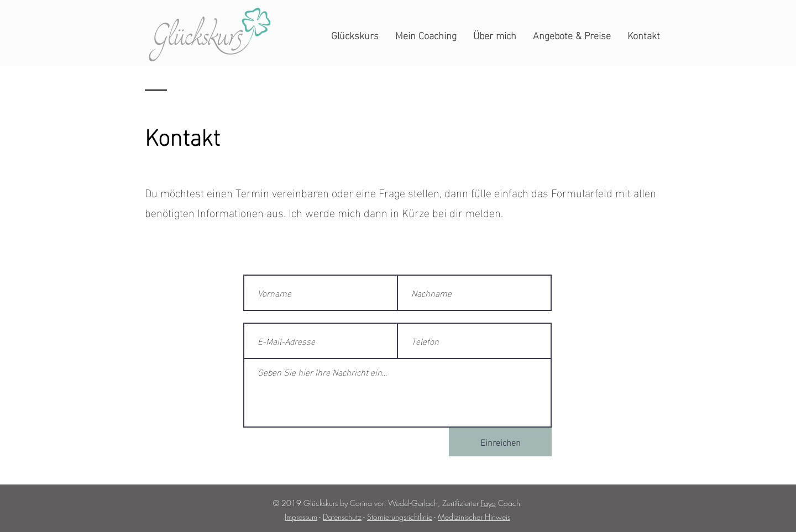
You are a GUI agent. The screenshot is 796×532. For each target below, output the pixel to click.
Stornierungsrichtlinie (400, 517)
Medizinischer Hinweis (474, 517)
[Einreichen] (500, 442)
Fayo (488, 503)
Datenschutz (342, 517)
